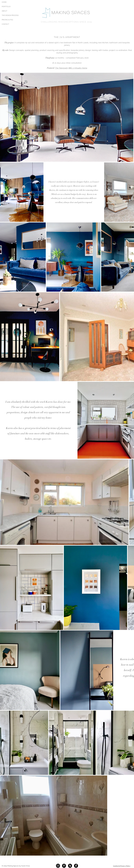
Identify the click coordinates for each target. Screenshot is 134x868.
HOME (4, 2)
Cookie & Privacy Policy (122, 866)
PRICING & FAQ (7, 20)
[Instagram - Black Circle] (58, 866)
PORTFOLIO (6, 7)
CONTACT (5, 24)
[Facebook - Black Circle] (76, 866)
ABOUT (4, 11)
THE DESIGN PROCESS (8, 15)
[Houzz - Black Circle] (70, 866)
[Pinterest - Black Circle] (64, 866)
